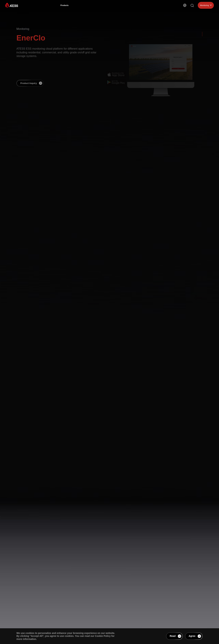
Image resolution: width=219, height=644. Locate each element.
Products (66, 7)
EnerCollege (143, 9)
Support (127, 8)
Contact (159, 11)
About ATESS (110, 8)
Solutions (81, 7)
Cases (94, 7)
